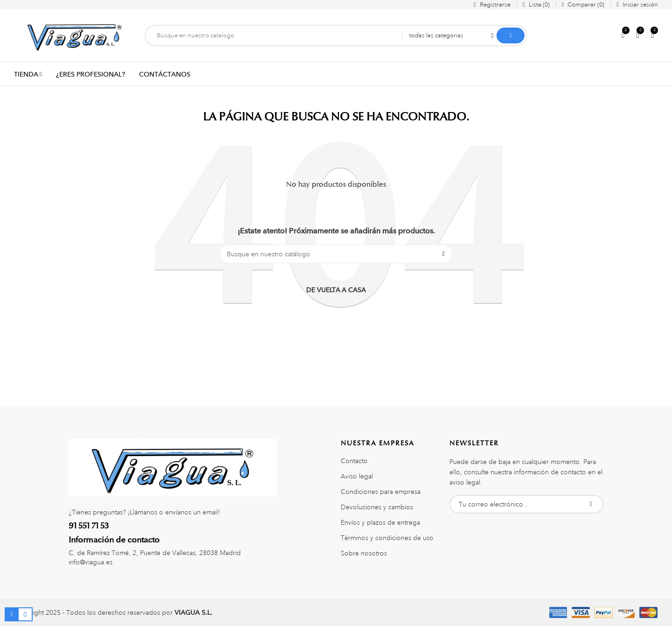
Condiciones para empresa (381, 492)
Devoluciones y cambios (377, 507)
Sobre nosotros (364, 553)
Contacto (354, 461)
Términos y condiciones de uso (387, 538)
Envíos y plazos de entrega (380, 522)
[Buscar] (336, 254)
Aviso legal (357, 476)
